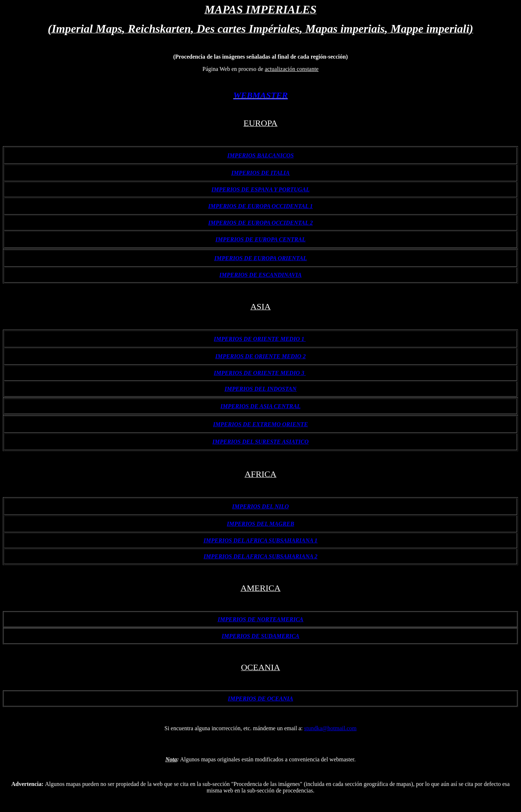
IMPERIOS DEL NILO (261, 506)
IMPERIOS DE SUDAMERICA (260, 636)
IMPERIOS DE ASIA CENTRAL (260, 406)
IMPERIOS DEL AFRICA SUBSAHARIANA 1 (261, 540)
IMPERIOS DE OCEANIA (261, 699)
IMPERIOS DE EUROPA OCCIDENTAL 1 (261, 206)
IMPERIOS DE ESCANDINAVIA (260, 275)
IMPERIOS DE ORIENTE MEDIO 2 (260, 356)
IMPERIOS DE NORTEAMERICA (261, 619)
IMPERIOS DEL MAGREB (260, 524)
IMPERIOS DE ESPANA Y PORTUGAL (261, 189)
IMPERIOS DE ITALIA (261, 173)
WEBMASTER (261, 95)
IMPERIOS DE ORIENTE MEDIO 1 (260, 339)
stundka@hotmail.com (331, 728)
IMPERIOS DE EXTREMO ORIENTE (260, 424)
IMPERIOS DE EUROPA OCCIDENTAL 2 (261, 223)
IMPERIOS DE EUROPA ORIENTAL (260, 258)
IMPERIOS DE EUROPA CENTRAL (260, 239)
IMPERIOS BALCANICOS (260, 155)
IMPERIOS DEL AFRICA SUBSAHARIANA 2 (261, 556)
